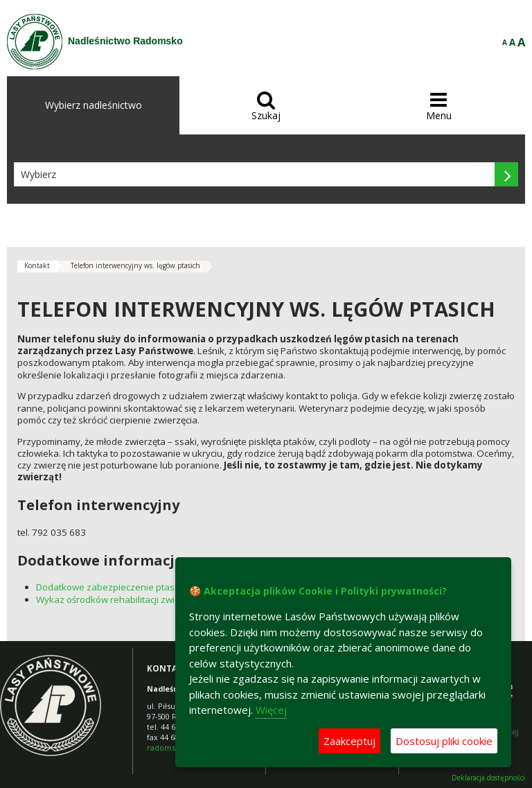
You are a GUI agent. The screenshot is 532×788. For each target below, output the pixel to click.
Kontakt (37, 265)
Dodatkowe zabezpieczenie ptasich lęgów (125, 587)
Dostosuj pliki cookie (444, 741)
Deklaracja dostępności (488, 778)
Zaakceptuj (349, 741)
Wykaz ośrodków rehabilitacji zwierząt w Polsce (135, 599)
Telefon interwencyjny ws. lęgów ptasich (135, 265)
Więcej (271, 710)
